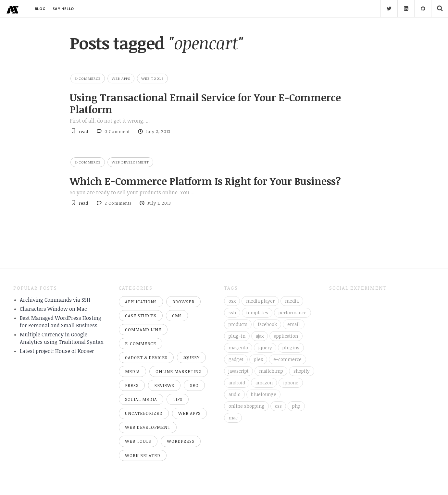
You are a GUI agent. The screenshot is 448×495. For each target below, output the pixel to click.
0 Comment (117, 131)
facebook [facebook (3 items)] (267, 324)
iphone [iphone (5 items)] (291, 383)
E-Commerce (88, 78)
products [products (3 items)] (238, 324)
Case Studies (141, 316)
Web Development (130, 162)
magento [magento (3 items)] (238, 348)
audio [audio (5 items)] (235, 394)
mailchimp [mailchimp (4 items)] (271, 371)
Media (132, 371)
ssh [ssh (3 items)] (232, 313)
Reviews (164, 385)
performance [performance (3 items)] (292, 313)
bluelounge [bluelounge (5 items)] (264, 394)
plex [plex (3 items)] (258, 359)
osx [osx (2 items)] (232, 301)
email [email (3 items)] (294, 324)
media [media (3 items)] (292, 301)
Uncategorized (144, 413)
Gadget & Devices (146, 357)
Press (132, 385)
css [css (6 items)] (278, 406)
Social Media (141, 399)
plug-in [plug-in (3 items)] (237, 336)
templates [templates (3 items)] (257, 313)
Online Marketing (179, 371)
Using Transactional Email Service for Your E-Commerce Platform (205, 103)
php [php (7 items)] (296, 406)
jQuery (191, 357)
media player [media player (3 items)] (260, 301)
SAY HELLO (63, 9)
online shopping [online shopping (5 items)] (247, 406)
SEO (194, 385)
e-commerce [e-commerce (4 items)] (287, 359)
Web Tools (152, 78)
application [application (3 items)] (286, 336)
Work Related (143, 455)
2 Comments (118, 203)
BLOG (40, 9)
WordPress (181, 441)
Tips (178, 399)
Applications (141, 302)
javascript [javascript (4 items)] (239, 371)
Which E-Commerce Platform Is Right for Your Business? (205, 181)
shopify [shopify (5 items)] (302, 371)
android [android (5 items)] (237, 383)
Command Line (143, 330)
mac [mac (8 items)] (233, 418)
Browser (183, 302)
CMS (177, 316)
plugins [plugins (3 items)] (291, 348)
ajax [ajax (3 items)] (260, 336)
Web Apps (121, 78)
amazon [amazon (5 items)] (264, 383)
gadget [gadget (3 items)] (236, 359)
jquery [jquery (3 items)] (265, 348)
